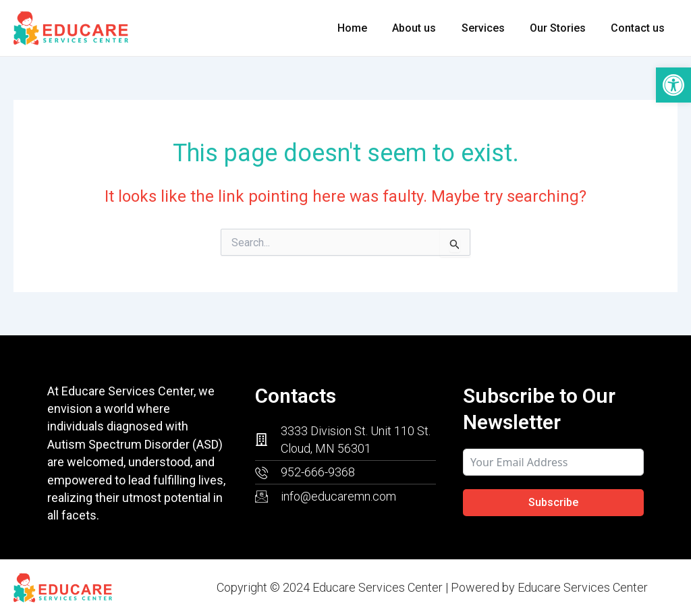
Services (492, 28)
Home (368, 28)
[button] (673, 85)
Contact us (640, 28)
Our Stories (563, 28)
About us (427, 28)
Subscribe (553, 502)
